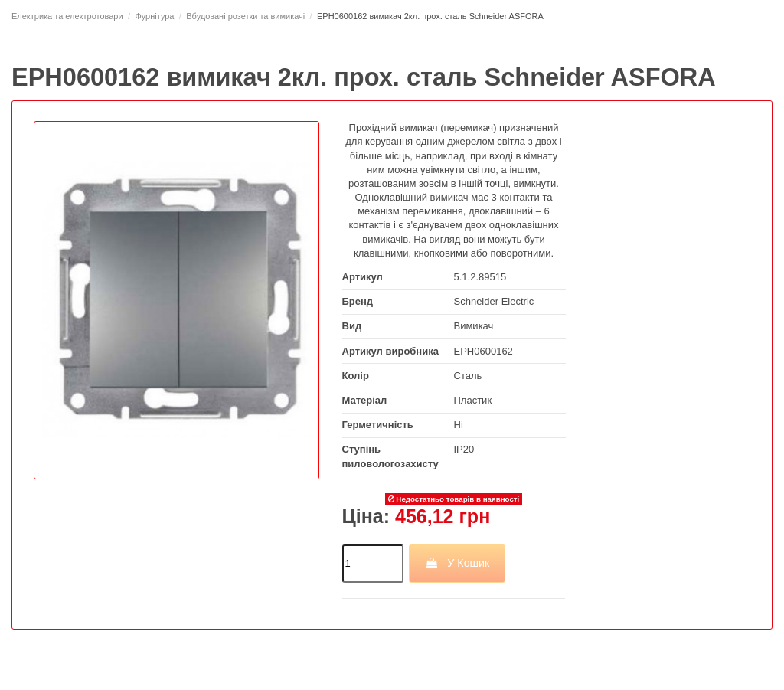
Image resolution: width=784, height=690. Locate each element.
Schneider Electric (494, 301)
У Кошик (457, 563)
